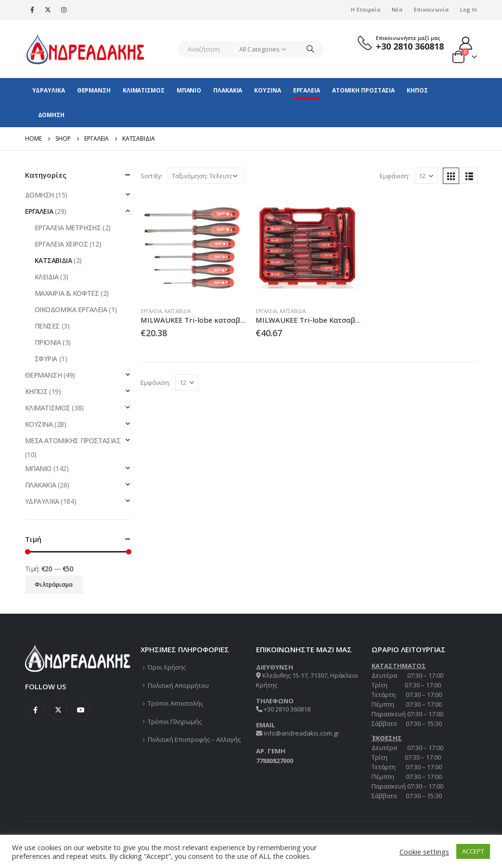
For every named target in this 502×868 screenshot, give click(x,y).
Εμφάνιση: (395, 176)
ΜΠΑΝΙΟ (189, 90)
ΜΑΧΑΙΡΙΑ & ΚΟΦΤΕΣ (67, 293)
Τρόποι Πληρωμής (175, 722)
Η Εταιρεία (366, 9)
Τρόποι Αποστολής (175, 703)
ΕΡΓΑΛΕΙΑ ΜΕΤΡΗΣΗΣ (68, 228)
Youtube (81, 710)
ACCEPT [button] (473, 851)
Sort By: (152, 176)
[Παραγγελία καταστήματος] (206, 176)
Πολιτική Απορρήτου (178, 685)
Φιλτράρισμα (54, 585)
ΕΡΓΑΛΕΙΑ (307, 90)
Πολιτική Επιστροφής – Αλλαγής (194, 739)
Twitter (58, 710)
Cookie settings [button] (424, 852)
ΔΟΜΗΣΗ (51, 115)
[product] (193, 247)
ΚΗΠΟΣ (417, 90)
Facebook (36, 710)
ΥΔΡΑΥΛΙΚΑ (49, 90)
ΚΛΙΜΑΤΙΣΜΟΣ (144, 90)
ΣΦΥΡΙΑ (46, 359)
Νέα (397, 9)
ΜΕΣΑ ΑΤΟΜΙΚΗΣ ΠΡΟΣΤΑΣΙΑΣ (73, 441)
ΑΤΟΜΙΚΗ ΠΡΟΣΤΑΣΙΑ (363, 90)
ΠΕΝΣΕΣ (47, 326)
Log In (469, 9)
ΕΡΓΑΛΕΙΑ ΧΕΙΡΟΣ (61, 244)
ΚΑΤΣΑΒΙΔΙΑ (178, 311)
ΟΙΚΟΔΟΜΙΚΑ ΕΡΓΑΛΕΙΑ (71, 309)
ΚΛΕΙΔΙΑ (47, 277)
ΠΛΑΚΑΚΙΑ (228, 90)
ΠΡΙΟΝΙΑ (48, 342)
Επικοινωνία (431, 9)
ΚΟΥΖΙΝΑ (267, 90)
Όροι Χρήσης (167, 667)
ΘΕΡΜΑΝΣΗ (94, 90)
